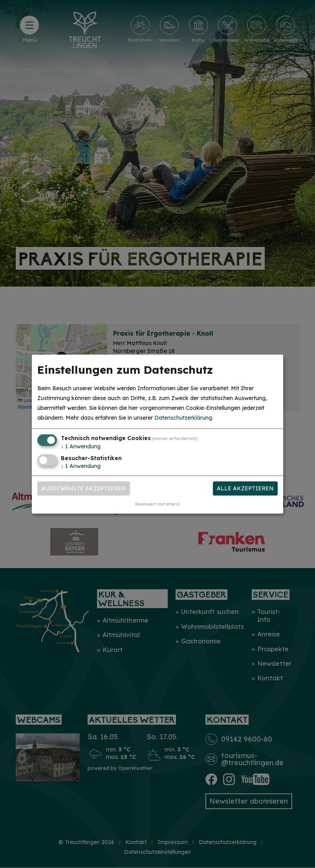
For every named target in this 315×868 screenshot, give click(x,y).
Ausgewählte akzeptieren (84, 488)
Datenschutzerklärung (183, 418)
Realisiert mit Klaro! (157, 504)
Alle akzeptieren (245, 488)
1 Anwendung (81, 447)
